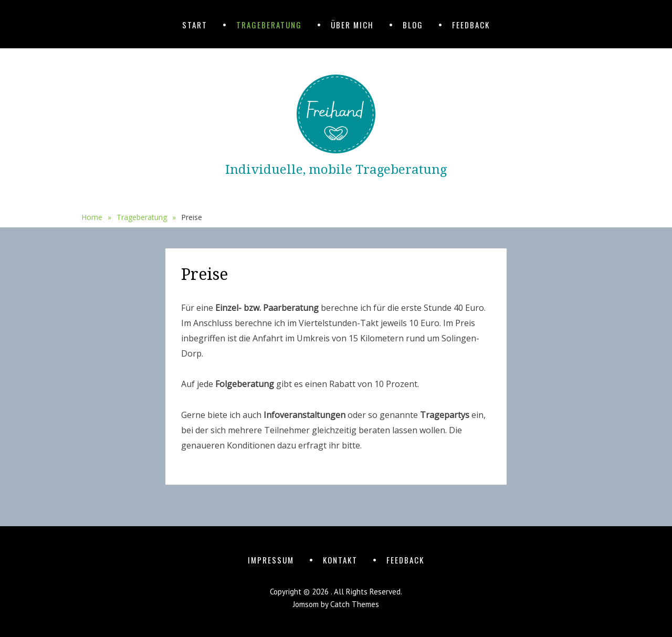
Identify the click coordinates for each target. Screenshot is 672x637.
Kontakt (340, 560)
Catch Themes (355, 604)
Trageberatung (269, 25)
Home (96, 217)
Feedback (471, 25)
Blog (413, 25)
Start (195, 25)
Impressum (271, 560)
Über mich (352, 25)
